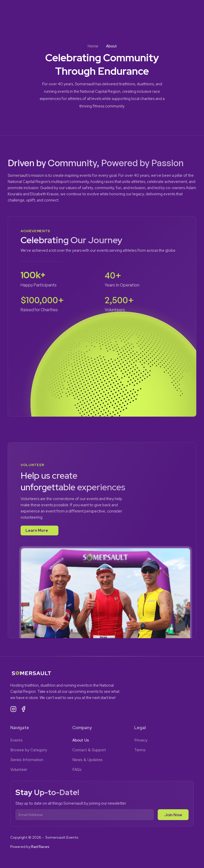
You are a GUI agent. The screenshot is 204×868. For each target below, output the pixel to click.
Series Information (27, 760)
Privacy (141, 740)
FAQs (77, 769)
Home (93, 46)
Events (16, 740)
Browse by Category (29, 750)
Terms (140, 750)
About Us (81, 740)
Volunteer (19, 769)
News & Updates (87, 760)
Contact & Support (89, 750)
